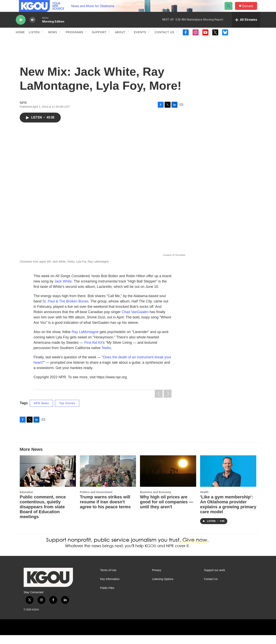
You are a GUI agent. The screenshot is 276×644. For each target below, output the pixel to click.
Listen (34, 41)
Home (20, 41)
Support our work (215, 579)
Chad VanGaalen (135, 321)
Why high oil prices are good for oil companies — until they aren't (167, 511)
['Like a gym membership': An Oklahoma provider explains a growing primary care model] (228, 480)
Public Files (107, 597)
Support (99, 41)
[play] (21, 29)
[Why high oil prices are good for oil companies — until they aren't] (168, 480)
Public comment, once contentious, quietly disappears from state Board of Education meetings (43, 516)
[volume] (33, 29)
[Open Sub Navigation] (43, 41)
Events (140, 41)
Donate (250, 10)
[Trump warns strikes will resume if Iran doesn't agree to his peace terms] (108, 480)
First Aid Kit (93, 351)
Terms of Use (108, 579)
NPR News (41, 412)
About (120, 41)
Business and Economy (156, 501)
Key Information (110, 588)
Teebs (106, 357)
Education (26, 501)
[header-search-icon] (230, 10)
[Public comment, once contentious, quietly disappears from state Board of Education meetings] (48, 480)
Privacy (157, 579)
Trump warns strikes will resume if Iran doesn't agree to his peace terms (105, 511)
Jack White (63, 290)
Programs (75, 41)
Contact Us (164, 41)
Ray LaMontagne (85, 341)
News (53, 41)
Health (204, 501)
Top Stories (67, 412)
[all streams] (246, 29)
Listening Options (163, 588)
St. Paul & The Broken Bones (65, 310)
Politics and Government (96, 501)
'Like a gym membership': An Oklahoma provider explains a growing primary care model (228, 513)
